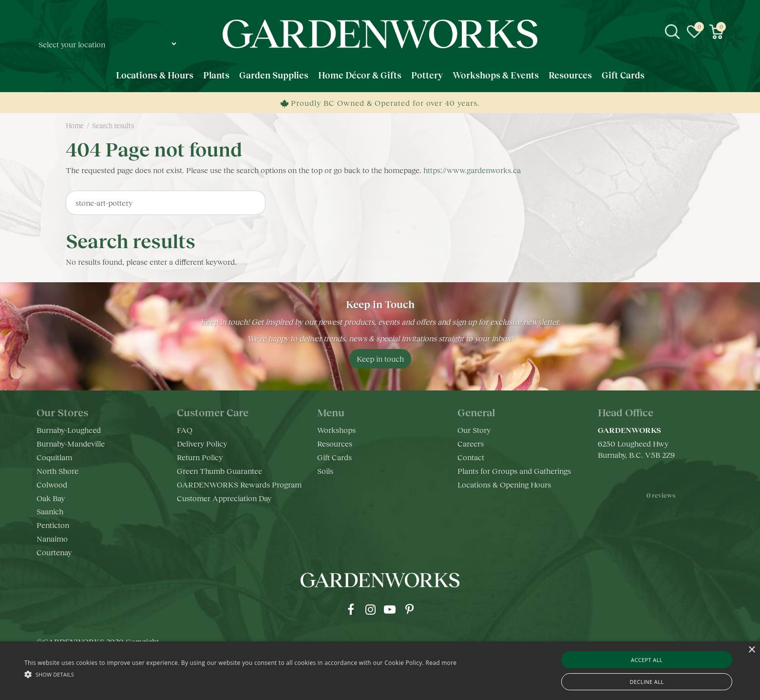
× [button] (751, 650)
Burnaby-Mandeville (71, 443)
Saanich (50, 511)
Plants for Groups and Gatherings (514, 471)
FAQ (185, 430)
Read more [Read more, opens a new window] (441, 663)
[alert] (380, 671)
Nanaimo (52, 538)
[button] (240, 674)
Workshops (336, 430)
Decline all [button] (647, 682)
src (672, 32)
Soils (325, 471)
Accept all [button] (647, 660)
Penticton (53, 525)
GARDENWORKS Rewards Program (239, 484)
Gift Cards (334, 457)
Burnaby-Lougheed (69, 430)
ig (370, 609)
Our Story (474, 430)
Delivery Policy (202, 443)
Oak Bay (51, 498)
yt (390, 609)
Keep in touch (380, 359)
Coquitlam (54, 457)
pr (409, 609)
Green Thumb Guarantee (219, 471)
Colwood (52, 484)
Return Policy (200, 457)
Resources (335, 443)
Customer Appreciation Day (224, 498)
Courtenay (54, 552)
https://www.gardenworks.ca (472, 170)
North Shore (57, 471)
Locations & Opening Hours (504, 484)
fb (351, 609)
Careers (471, 443)
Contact (471, 457)
